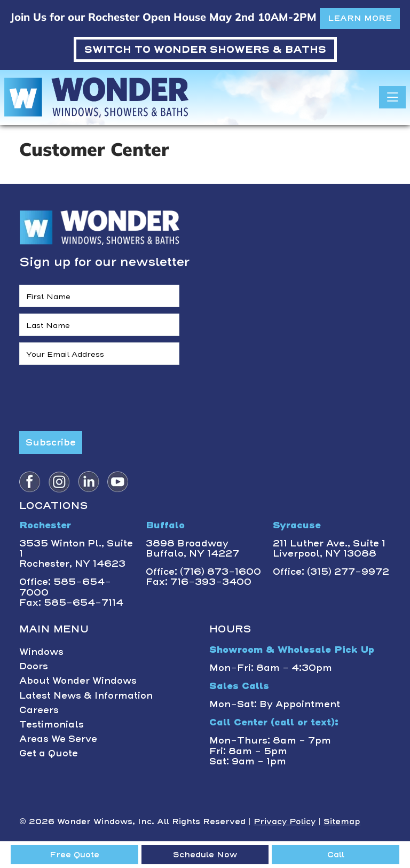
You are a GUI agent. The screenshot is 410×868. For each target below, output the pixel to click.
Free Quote (74, 855)
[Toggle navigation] (392, 97)
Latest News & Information (86, 695)
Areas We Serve (58, 739)
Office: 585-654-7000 (65, 587)
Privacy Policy (285, 822)
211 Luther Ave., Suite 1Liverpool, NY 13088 (329, 548)
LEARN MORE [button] (360, 18)
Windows (41, 652)
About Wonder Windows (78, 681)
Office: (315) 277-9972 (331, 572)
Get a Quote (49, 753)
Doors (34, 666)
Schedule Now (205, 855)
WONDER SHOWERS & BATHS (205, 49)
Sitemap (342, 822)
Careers (39, 710)
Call (336, 855)
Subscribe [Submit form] (51, 442)
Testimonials (52, 724)
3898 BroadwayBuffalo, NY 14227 (192, 548)
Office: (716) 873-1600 (203, 572)
